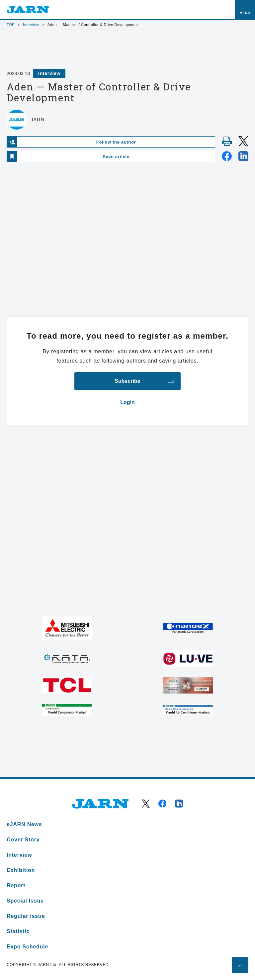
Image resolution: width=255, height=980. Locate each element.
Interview (31, 25)
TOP (11, 25)
